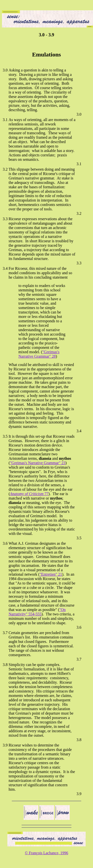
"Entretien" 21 (51, 574)
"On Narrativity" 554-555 (37, 612)
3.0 (5, 70)
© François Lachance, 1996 (46, 853)
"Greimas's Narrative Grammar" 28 (39, 354)
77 (29, 494)
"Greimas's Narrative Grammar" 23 (38, 463)
